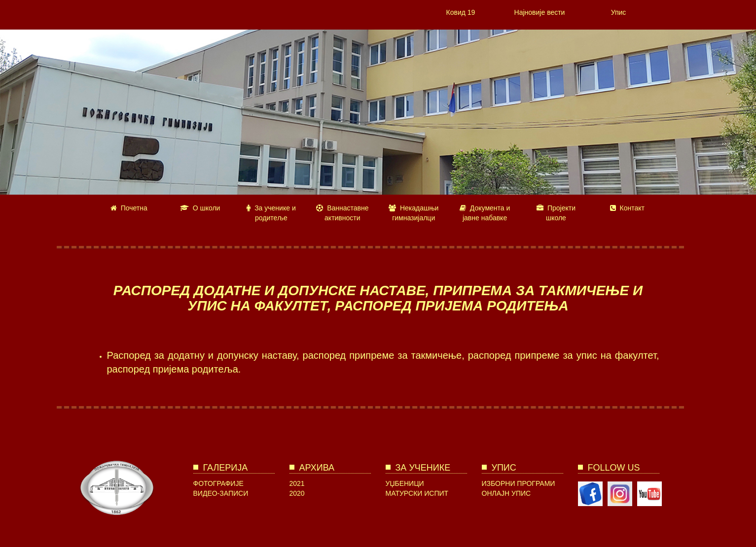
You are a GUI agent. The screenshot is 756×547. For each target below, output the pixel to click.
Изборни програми (519, 483)
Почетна (129, 208)
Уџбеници (405, 483)
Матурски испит (417, 493)
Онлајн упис (506, 493)
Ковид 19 (461, 12)
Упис (619, 12)
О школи (200, 208)
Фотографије (218, 483)
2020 (297, 493)
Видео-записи (221, 493)
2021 (297, 483)
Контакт (627, 208)
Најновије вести (540, 12)
